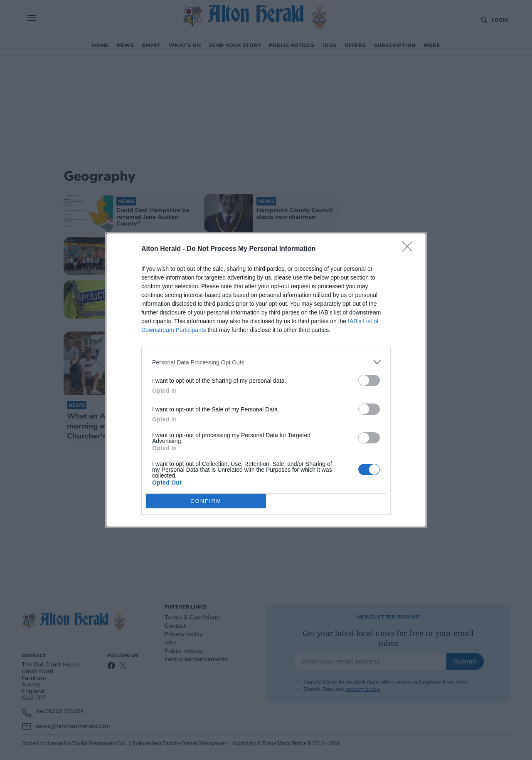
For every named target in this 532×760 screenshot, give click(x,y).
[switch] (369, 380)
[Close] (410, 249)
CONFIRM (206, 501)
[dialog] (266, 380)
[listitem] (266, 362)
